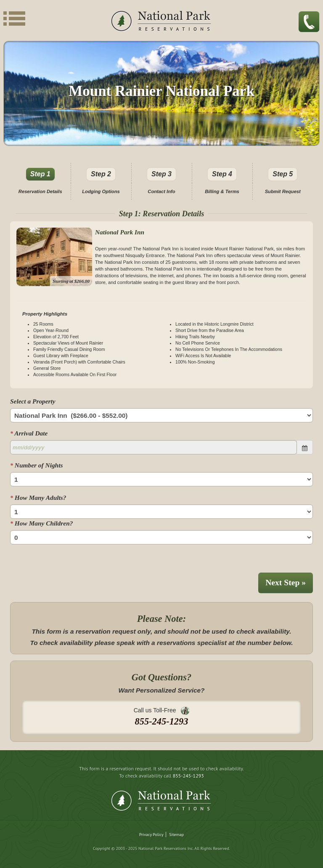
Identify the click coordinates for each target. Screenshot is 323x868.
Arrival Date (29, 433)
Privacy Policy (151, 835)
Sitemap (176, 835)
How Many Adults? (38, 498)
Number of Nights (36, 465)
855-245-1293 (188, 776)
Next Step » (286, 583)
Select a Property (33, 401)
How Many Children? (41, 523)
